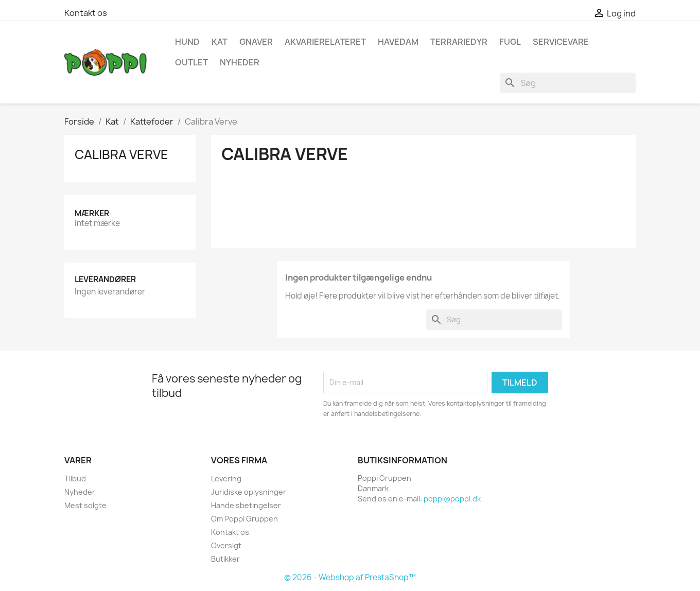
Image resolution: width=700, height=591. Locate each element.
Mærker (92, 213)
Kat (220, 42)
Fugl (510, 42)
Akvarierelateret (325, 42)
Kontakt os (86, 13)
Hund (187, 42)
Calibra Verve (121, 154)
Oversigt (226, 545)
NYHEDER (240, 62)
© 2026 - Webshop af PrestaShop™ (350, 577)
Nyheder (80, 492)
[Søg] (568, 83)
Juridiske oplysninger (249, 492)
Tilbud (75, 479)
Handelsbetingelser (246, 505)
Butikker (225, 559)
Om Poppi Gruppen (244, 519)
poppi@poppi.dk (452, 499)
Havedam (398, 42)
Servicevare (561, 42)
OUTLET (191, 62)
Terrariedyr (459, 42)
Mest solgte (85, 505)
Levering (226, 479)
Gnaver (256, 42)
